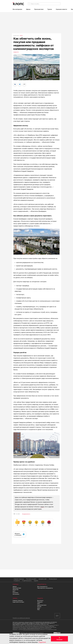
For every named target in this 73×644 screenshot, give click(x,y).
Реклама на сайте (31, 579)
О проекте (17, 581)
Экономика (16, 594)
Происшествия (39, 9)
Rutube (39, 606)
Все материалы (17, 9)
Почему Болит (53, 579)
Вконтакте (40, 600)
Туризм (50, 9)
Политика (15, 592)
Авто (14, 591)
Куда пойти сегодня (18, 602)
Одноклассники (42, 605)
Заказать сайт (43, 579)
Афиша (28, 9)
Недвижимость (27, 514)
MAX (39, 603)
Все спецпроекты (42, 587)
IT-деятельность (27, 581)
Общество (16, 589)
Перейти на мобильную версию (21, 618)
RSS (38, 610)
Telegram (40, 602)
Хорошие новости (61, 9)
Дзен (39, 608)
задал (42, 507)
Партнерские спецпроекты (45, 588)
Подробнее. (42, 642)
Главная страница (19, 579)
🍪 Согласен (59, 639)
